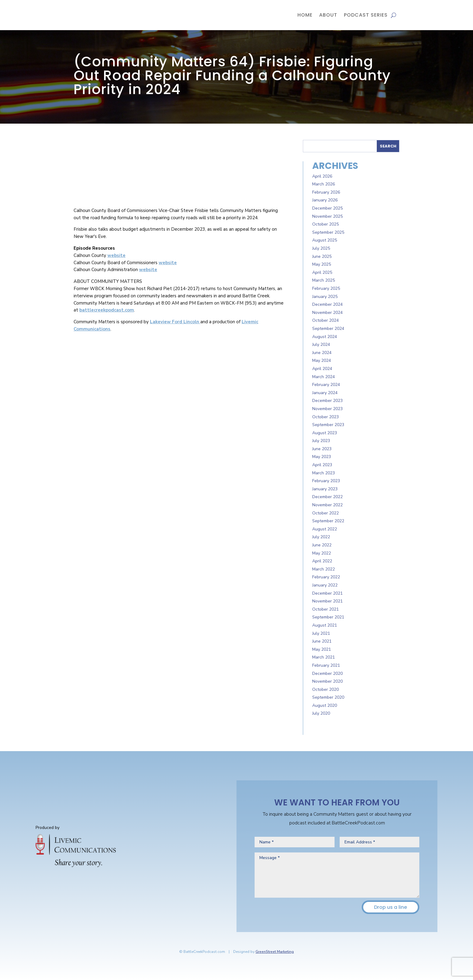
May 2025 (322, 264)
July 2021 (321, 633)
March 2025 (324, 280)
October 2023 (325, 417)
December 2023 (327, 401)
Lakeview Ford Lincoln (175, 322)
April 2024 (322, 369)
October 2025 (325, 224)
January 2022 (325, 585)
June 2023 (322, 449)
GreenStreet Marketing (275, 952)
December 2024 (327, 304)
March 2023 (324, 473)
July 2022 (321, 537)
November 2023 (327, 409)
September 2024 (328, 329)
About (328, 15)
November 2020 (327, 681)
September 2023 (328, 425)
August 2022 (325, 529)
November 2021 (327, 601)
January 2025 (325, 297)
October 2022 (325, 513)
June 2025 (322, 256)
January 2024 (325, 393)
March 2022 (324, 569)
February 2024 (326, 385)
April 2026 (322, 176)
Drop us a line (390, 907)
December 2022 (327, 497)
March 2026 (324, 184)
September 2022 (328, 521)
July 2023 (321, 441)
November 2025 (327, 216)
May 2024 (322, 360)
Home (305, 15)
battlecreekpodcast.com (107, 310)
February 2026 (326, 192)
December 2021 (327, 593)
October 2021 (325, 609)
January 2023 (325, 489)
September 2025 (328, 232)
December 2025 (327, 208)
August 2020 (325, 705)
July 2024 (321, 345)
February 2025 (326, 288)
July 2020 (321, 713)
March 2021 (324, 657)
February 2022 (326, 577)
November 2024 (327, 313)
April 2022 (322, 561)
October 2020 (325, 689)
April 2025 (322, 272)
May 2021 (322, 649)
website (116, 255)
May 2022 (322, 553)
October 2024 (325, 320)
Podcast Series (366, 15)
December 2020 (327, 673)
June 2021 (322, 641)
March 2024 (324, 377)
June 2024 (322, 353)
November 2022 (327, 505)
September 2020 (328, 697)
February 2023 (326, 481)
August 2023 (325, 433)
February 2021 (326, 665)
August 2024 (325, 337)
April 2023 (322, 465)
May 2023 (322, 457)
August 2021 (325, 625)
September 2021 (328, 617)
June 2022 (322, 545)
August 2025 (325, 240)
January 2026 (325, 200)
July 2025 (321, 248)
